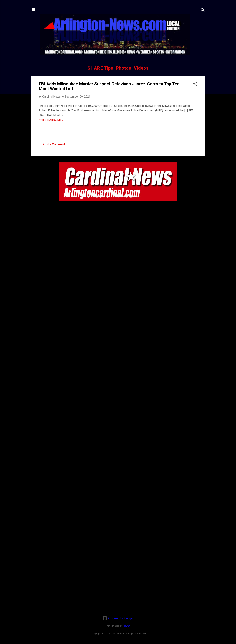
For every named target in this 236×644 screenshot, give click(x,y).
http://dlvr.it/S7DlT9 (51, 120)
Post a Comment (54, 144)
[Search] (203, 11)
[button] (195, 84)
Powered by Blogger (118, 618)
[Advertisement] (118, 588)
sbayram (127, 626)
